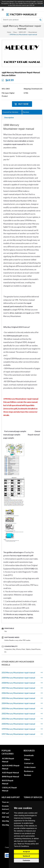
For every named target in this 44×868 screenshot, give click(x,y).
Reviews (28, 772)
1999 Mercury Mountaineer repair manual (18, 729)
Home (9, 32)
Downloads (29, 753)
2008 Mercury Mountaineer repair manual (18, 683)
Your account (8, 799)
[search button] (40, 20)
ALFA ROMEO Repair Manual (11, 764)
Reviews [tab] (26, 112)
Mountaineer (33, 32)
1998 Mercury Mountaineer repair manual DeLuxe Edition (21, 74)
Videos (27, 757)
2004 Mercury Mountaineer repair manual (18, 703)
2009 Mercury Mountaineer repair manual (18, 678)
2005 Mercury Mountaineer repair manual (18, 698)
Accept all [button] (26, 852)
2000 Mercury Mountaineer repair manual (18, 724)
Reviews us (29, 768)
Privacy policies (31, 799)
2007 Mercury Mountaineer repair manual (18, 688)
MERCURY (23, 32)
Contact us (29, 760)
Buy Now (23, 104)
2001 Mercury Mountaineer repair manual (18, 719)
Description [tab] (9, 117)
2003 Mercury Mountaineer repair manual (18, 708)
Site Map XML (8, 822)
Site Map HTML (8, 818)
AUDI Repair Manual (10, 770)
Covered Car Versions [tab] (10, 112)
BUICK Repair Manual (8, 779)
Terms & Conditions (21, 846)
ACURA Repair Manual (8, 757)
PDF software (8, 810)
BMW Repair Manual (10, 774)
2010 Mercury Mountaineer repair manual (18, 673)
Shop (15, 32)
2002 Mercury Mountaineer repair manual (18, 714)
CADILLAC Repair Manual (9, 786)
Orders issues (30, 764)
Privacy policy (30, 844)
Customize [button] (26, 860)
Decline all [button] (26, 856)
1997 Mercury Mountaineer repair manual (18, 734)
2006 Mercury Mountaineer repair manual (18, 693)
